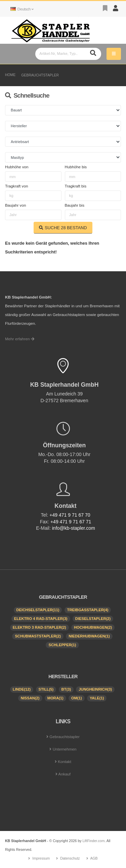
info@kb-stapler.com (74, 528)
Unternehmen (65, 749)
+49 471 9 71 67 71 (71, 522)
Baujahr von (15, 205)
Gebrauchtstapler (40, 75)
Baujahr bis (75, 205)
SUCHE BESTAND (63, 228)
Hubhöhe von (17, 167)
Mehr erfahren (20, 339)
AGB (94, 858)
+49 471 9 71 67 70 (70, 515)
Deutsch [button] (22, 9)
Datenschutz (70, 858)
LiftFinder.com (93, 841)
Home (10, 75)
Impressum (41, 858)
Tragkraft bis (76, 186)
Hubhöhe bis (76, 167)
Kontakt (65, 761)
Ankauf (65, 774)
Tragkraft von (16, 186)
